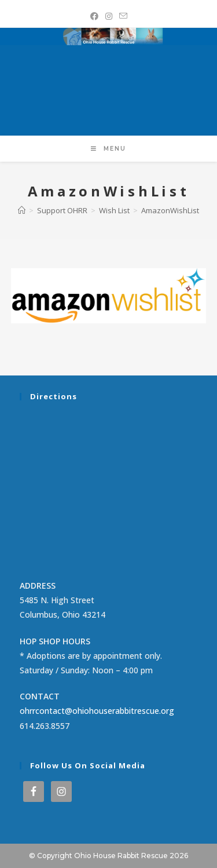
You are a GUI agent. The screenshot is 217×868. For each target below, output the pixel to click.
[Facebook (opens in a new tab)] (94, 16)
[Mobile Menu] (108, 149)
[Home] (22, 210)
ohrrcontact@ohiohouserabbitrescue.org (97, 711)
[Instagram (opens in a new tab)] (109, 16)
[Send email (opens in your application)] (123, 16)
